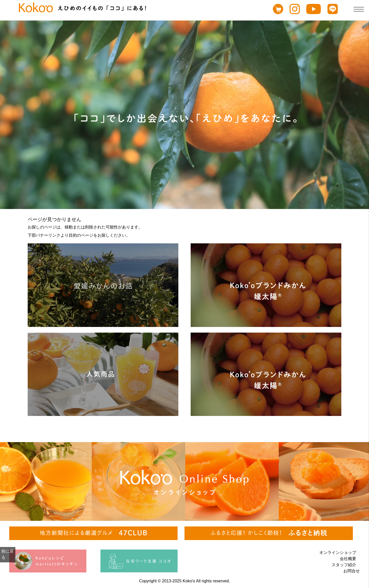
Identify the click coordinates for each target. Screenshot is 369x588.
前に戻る (7, 554)
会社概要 (348, 559)
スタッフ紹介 (344, 565)
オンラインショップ (338, 552)
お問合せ (352, 571)
